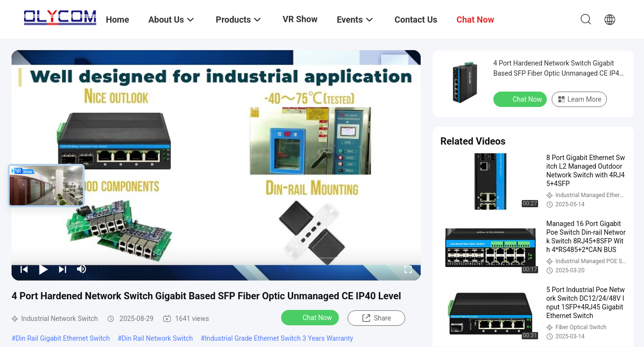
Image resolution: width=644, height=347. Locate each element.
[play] (216, 165)
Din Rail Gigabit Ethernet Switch (63, 338)
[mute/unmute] (82, 269)
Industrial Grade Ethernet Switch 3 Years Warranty (279, 338)
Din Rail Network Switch (157, 338)
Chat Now (311, 317)
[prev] (24, 269)
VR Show (300, 19)
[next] (63, 269)
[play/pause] (43, 269)
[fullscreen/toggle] (408, 269)
